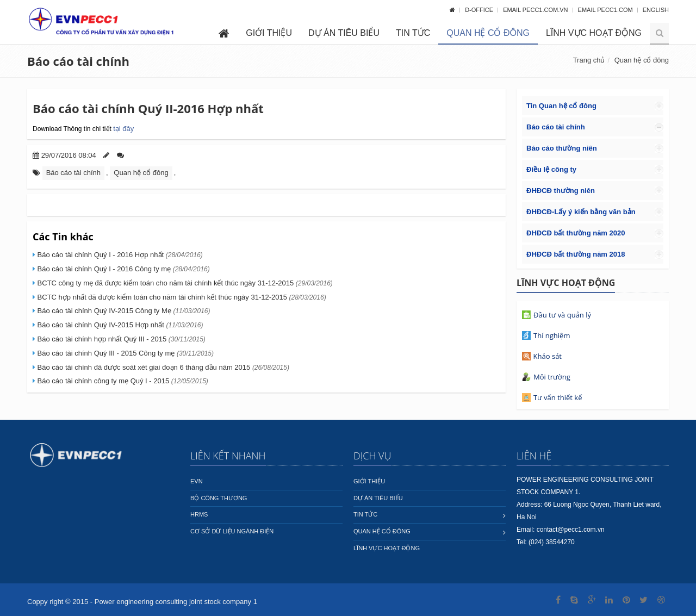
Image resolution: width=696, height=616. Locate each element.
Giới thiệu (269, 33)
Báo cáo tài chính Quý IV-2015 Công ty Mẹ (123, 311)
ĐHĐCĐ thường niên (561, 191)
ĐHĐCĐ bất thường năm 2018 (576, 254)
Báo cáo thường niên (562, 148)
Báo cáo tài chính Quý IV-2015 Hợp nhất (119, 325)
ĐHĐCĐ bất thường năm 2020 (576, 233)
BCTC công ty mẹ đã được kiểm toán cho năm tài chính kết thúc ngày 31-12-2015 (184, 283)
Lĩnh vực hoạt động (594, 33)
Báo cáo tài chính (78, 61)
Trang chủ (589, 60)
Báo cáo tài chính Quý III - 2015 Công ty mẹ (125, 353)
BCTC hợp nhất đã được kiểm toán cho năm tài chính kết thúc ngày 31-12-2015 (181, 297)
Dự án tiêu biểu (344, 33)
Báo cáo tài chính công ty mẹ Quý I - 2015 (122, 381)
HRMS (199, 514)
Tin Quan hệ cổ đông (561, 106)
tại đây (123, 129)
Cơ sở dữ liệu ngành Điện (232, 531)
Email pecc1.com (606, 10)
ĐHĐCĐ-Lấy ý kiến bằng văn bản (581, 212)
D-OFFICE (480, 10)
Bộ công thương (219, 498)
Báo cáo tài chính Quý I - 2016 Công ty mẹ (123, 269)
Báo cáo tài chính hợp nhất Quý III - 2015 (120, 339)
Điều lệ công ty (551, 169)
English (656, 10)
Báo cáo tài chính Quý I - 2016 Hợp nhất (119, 255)
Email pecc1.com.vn (536, 10)
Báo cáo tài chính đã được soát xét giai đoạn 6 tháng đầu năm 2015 (162, 367)
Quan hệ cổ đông (488, 33)
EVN (197, 481)
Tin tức (413, 33)
